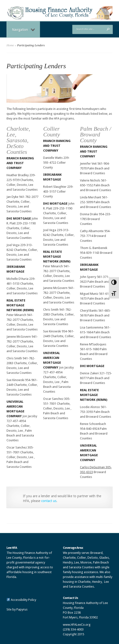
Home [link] (10, 45)
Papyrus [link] (22, 609)
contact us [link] (49, 501)
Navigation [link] (23, 30)
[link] (59, 18)
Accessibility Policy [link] (23, 600)
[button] (108, 29)
